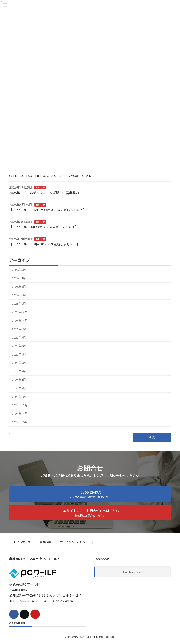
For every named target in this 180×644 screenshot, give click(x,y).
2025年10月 (20, 329)
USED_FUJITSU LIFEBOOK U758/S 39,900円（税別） (51, 176)
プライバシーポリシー (74, 542)
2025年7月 (19, 354)
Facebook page (132, 572)
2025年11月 (20, 320)
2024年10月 (20, 422)
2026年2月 (19, 295)
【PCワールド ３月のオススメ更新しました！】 (45, 244)
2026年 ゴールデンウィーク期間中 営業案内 (44, 193)
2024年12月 (20, 405)
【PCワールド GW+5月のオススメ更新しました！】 (48, 210)
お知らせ (40, 187)
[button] (90, 494)
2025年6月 (19, 363)
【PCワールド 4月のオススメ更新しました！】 (44, 227)
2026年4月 (19, 278)
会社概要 (45, 542)
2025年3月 (19, 388)
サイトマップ (22, 542)
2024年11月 (20, 414)
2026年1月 (19, 304)
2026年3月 (19, 287)
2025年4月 (19, 380)
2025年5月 (19, 371)
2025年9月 (19, 338)
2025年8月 (19, 346)
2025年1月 (19, 397)
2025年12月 (20, 312)
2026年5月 (19, 270)
